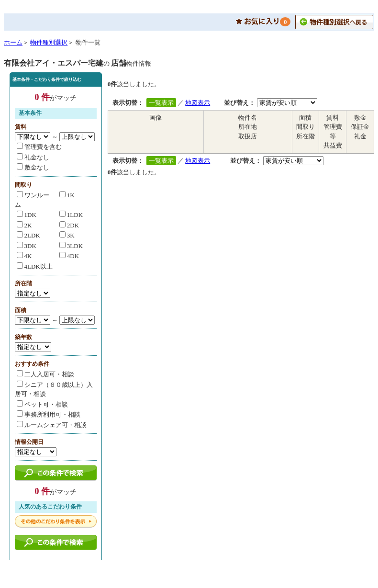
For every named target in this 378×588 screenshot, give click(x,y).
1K (67, 195)
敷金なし (33, 167)
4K (24, 256)
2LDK (28, 235)
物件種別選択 (49, 42)
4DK (69, 256)
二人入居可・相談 (45, 374)
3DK (27, 246)
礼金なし (33, 157)
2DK (69, 225)
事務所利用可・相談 (49, 414)
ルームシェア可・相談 (52, 425)
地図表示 (198, 103)
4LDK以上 (35, 266)
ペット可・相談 (42, 404)
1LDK (71, 215)
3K (67, 235)
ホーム (13, 42)
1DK (27, 215)
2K (24, 225)
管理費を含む (39, 147)
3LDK (71, 246)
